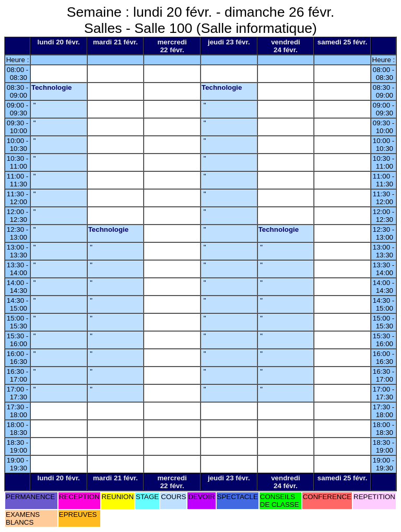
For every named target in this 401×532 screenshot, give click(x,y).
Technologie (52, 87)
